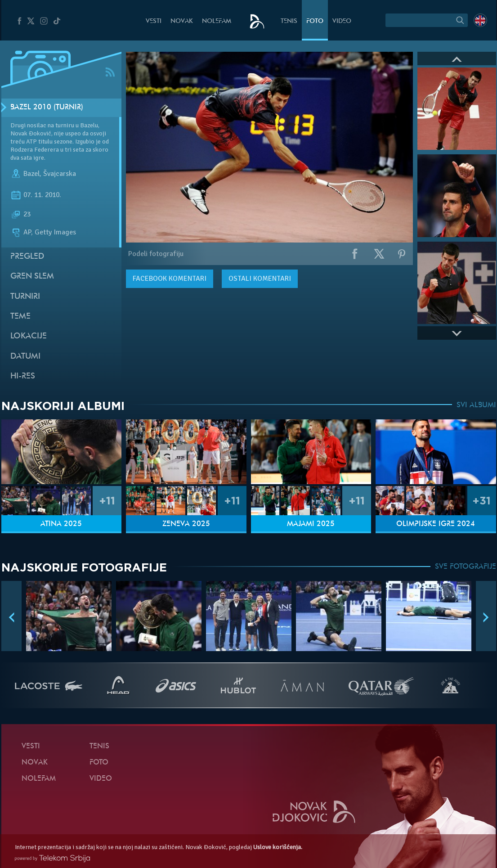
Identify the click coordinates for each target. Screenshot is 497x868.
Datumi (25, 357)
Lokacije (29, 336)
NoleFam (217, 21)
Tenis (289, 21)
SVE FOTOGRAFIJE (466, 567)
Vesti (154, 21)
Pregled (27, 257)
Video (342, 21)
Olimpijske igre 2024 (436, 524)
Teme (20, 317)
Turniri (25, 297)
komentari (170, 279)
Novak (182, 21)
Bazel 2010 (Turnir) (47, 108)
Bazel (31, 174)
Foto (315, 21)
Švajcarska (60, 174)
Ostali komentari (260, 279)
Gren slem (32, 277)
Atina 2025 (61, 524)
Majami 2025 (311, 524)
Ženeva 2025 (186, 524)
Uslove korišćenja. (278, 847)
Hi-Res (23, 376)
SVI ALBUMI (476, 405)
